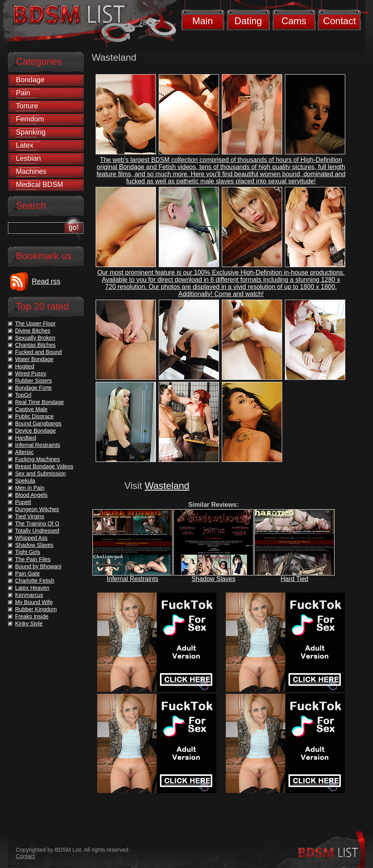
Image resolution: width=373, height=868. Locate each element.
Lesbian (28, 158)
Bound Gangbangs (38, 423)
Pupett (23, 502)
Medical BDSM (39, 185)
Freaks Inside (32, 616)
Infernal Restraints (133, 579)
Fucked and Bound (38, 352)
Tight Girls (28, 552)
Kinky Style (29, 624)
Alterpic (24, 452)
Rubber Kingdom (36, 609)
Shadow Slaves (213, 579)
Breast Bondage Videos (44, 466)
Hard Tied (294, 579)
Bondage (30, 80)
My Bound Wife (34, 602)
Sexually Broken (35, 338)
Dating (248, 21)
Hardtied (26, 438)
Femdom (30, 119)
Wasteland (167, 486)
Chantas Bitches (35, 345)
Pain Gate (27, 574)
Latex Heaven (32, 588)
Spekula (25, 481)
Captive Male (31, 409)
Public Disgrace (34, 416)
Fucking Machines (37, 459)
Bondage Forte (34, 388)
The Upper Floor (35, 323)
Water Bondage (34, 359)
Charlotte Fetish (35, 581)
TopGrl (23, 395)
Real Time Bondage (39, 402)
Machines (31, 171)
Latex (25, 145)
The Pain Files (33, 559)
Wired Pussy (31, 373)
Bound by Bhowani (38, 566)
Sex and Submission (40, 473)
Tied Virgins (30, 516)
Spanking (31, 132)
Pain (23, 93)
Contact (339, 21)
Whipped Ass (31, 538)
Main (202, 21)
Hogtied (25, 366)
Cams (294, 21)
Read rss (46, 281)
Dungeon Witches (37, 509)
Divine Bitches (33, 331)
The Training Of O (37, 523)
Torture (27, 106)
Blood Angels (31, 495)
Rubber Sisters (34, 381)
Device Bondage (36, 431)
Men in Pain (30, 488)
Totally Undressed (37, 531)
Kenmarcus (29, 595)
